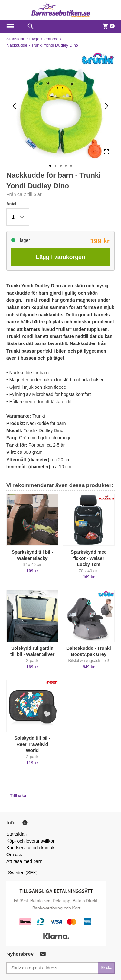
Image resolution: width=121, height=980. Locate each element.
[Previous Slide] (14, 106)
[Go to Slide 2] (55, 166)
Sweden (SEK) (23, 873)
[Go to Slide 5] (71, 166)
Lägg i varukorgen (61, 257)
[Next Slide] (107, 106)
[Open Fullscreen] (107, 152)
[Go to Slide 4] (66, 166)
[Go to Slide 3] (61, 166)
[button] (18, 217)
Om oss (14, 855)
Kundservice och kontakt (31, 848)
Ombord (51, 39)
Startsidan (16, 39)
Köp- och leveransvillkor (30, 841)
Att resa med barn (24, 861)
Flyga (35, 39)
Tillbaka (18, 796)
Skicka (106, 968)
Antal (11, 204)
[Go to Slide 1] (50, 166)
